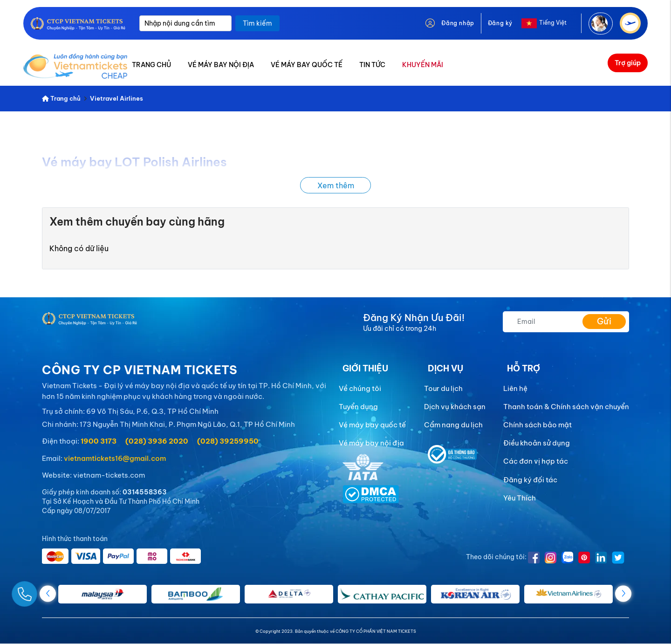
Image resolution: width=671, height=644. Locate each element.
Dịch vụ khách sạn (455, 407)
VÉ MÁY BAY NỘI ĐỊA (221, 65)
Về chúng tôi (360, 388)
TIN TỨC (372, 65)
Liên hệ (515, 388)
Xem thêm (336, 185)
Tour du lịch (443, 388)
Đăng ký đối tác (530, 480)
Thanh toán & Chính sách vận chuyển (566, 407)
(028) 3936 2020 (157, 441)
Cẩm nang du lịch (453, 425)
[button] (623, 593)
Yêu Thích (520, 498)
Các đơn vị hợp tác (536, 461)
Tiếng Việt (553, 23)
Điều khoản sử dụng (537, 443)
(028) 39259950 (228, 441)
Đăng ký (500, 23)
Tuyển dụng (358, 407)
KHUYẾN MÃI (423, 65)
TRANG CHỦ (151, 65)
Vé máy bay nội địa (371, 443)
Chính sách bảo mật (537, 425)
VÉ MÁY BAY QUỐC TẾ (307, 65)
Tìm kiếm (257, 23)
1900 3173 (99, 441)
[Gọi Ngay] (47, 590)
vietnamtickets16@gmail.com (115, 458)
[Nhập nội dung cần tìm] (185, 23)
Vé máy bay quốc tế (372, 425)
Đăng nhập (458, 23)
